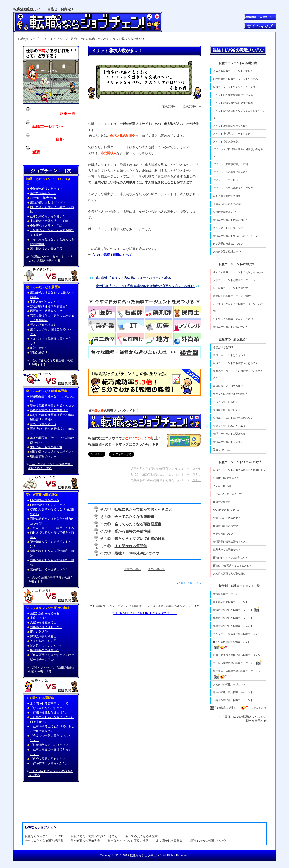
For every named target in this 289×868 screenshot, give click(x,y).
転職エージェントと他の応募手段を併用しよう (239, 470)
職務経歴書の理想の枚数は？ (49, 410)
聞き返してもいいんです (46, 646)
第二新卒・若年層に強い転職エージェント (237, 674)
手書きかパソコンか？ (45, 302)
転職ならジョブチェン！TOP (44, 836)
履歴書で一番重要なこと (46, 311)
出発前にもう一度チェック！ (49, 569)
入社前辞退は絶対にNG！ (227, 252)
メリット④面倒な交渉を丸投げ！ (232, 126)
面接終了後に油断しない (46, 627)
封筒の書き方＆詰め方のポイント (52, 452)
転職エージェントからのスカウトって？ (235, 236)
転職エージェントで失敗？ (228, 442)
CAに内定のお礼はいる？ (227, 510)
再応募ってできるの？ (226, 402)
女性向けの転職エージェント (229, 684)
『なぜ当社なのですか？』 (48, 708)
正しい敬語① (39, 632)
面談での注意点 (222, 502)
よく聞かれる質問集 (131, 546)
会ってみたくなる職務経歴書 (138, 524)
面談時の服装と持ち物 (226, 526)
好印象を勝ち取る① (43, 636)
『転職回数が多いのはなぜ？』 (51, 745)
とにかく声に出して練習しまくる (52, 528)
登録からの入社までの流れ (228, 204)
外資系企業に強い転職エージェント (233, 700)
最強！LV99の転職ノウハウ (89, 39)
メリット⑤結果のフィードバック (232, 134)
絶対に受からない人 (43, 193)
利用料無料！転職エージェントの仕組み (235, 79)
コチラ (197, 469)
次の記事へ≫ (192, 106)
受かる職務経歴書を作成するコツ (52, 406)
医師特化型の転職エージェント (231, 602)
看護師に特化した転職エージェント (236, 610)
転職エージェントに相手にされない (233, 418)
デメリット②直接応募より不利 (231, 164)
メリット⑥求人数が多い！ (228, 141)
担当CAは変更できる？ (226, 478)
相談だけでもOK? (223, 347)
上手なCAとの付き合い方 (227, 494)
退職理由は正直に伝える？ (228, 410)
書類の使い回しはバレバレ (48, 202)
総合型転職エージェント (227, 594)
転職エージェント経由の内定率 (231, 220)
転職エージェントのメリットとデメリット (237, 87)
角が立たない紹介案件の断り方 (231, 394)
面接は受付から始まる (45, 613)
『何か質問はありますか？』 (49, 763)
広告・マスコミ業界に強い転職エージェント (238, 655)
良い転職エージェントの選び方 (231, 288)
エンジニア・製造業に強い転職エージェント (238, 634)
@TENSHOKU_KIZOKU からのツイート (144, 613)
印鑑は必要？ (39, 352)
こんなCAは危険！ (224, 486)
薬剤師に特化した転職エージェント (233, 618)
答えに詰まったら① (43, 641)
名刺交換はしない (223, 534)
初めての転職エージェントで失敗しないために (239, 272)
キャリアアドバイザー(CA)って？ (232, 228)
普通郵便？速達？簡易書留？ (49, 306)
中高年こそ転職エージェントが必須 (233, 319)
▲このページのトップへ (189, 583)
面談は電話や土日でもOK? (228, 386)
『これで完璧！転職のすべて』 (113, 255)
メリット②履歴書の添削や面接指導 (233, 103)
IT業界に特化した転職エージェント (233, 645)
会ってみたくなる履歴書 (134, 517)
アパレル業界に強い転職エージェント (238, 663)
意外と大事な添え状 (43, 424)
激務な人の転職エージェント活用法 (233, 296)
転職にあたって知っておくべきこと (143, 509)
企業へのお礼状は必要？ (227, 518)
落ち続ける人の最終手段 (46, 249)
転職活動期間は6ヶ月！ (226, 212)
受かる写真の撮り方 (43, 325)
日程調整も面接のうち (45, 500)
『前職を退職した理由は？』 (49, 712)
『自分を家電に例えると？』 (49, 759)
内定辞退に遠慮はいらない (228, 244)
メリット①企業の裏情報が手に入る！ (234, 95)
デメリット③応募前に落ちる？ (231, 172)
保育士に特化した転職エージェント (233, 626)
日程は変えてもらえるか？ (48, 505)
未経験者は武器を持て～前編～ (51, 221)
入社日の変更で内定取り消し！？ (232, 573)
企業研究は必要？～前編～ (48, 226)
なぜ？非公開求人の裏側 (156, 212)
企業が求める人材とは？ (46, 189)
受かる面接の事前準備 (133, 531)
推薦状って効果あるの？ (227, 549)
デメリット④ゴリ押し (226, 180)
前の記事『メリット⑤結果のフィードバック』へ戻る (133, 278)
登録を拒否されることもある (229, 426)
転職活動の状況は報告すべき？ (231, 542)
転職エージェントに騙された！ (231, 434)
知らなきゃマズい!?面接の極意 (140, 539)
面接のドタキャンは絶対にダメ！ (232, 558)
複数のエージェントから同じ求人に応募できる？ (238, 374)
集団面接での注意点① (45, 650)
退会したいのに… (223, 450)
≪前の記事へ (168, 106)
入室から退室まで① (43, 622)
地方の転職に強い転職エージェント (233, 692)
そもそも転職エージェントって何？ (233, 71)
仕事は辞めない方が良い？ (48, 216)
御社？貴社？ (39, 348)
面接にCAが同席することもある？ (232, 566)
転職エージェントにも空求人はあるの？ (235, 363)
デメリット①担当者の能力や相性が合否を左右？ (238, 153)
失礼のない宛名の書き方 (46, 447)
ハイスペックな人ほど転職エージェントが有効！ (238, 307)
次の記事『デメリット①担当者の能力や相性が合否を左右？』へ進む (145, 286)
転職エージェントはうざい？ (229, 355)
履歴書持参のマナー (43, 456)
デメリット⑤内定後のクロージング (233, 188)
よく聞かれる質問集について (49, 703)
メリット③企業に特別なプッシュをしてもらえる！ (239, 114)
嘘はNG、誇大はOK (43, 198)
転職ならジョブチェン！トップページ (43, 39)
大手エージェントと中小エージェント (234, 280)
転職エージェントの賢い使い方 (231, 327)
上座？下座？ (39, 618)
